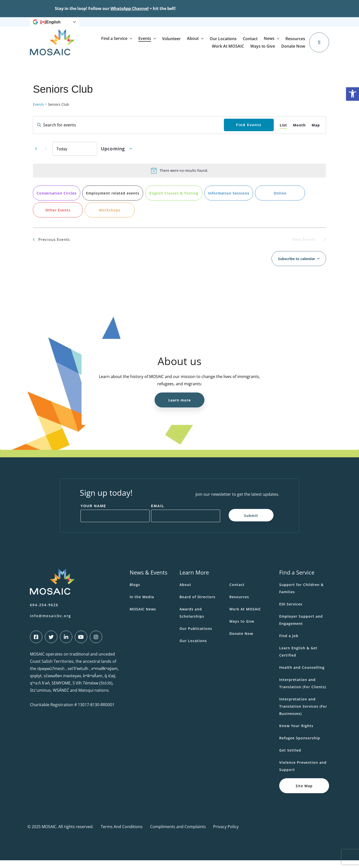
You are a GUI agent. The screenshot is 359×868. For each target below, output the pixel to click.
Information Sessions (229, 201)
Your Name (93, 514)
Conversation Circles (57, 201)
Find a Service (162, 50)
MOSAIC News (143, 617)
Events (192, 50)
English (50, 26)
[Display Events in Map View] (316, 133)
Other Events (58, 218)
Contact (298, 50)
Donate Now (297, 26)
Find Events (249, 133)
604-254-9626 (44, 613)
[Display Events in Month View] (299, 133)
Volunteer (219, 50)
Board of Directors (197, 605)
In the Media (142, 605)
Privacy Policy (226, 834)
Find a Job (289, 643)
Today (62, 156)
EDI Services (291, 612)
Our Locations (271, 50)
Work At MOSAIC (219, 26)
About (240, 50)
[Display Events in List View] (283, 133)
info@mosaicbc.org (50, 624)
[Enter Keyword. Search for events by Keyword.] (129, 133)
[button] (353, 94)
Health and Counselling (302, 675)
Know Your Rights (296, 733)
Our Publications (196, 636)
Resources (191, 26)
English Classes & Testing (174, 201)
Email (158, 514)
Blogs (135, 592)
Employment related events (113, 201)
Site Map (304, 793)
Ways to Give (249, 26)
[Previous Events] (36, 156)
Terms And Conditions (122, 834)
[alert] (179, 178)
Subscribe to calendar (297, 266)
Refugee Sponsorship (300, 746)
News (168, 26)
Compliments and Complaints (178, 834)
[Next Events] (46, 156)
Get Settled (290, 758)
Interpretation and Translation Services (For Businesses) (303, 714)
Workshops (110, 218)
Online (280, 201)
